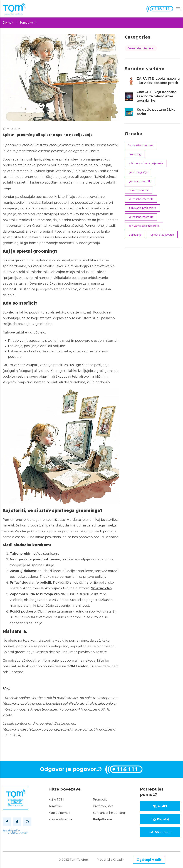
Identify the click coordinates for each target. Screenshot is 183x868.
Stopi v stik (149, 860)
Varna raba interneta (141, 48)
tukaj (79, 226)
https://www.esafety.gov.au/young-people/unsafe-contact (49, 729)
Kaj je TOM (56, 800)
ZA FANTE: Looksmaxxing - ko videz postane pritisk (158, 81)
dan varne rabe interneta (144, 226)
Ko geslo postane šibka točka (156, 112)
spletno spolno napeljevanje (146, 163)
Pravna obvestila (60, 819)
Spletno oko (101, 588)
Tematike (26, 23)
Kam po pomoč (59, 813)
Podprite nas (103, 819)
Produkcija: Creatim (111, 860)
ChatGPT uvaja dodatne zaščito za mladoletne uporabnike (157, 96)
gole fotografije (138, 172)
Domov (8, 23)
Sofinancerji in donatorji (110, 813)
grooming (135, 154)
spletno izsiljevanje (162, 235)
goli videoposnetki (140, 181)
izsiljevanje (135, 235)
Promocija (100, 800)
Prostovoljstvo (103, 806)
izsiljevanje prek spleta (142, 208)
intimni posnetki (139, 190)
